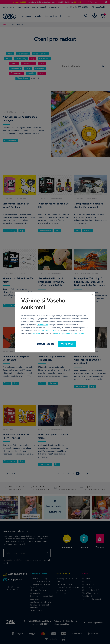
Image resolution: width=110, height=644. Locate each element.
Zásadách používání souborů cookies (69, 333)
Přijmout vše (43, 325)
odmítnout (36, 333)
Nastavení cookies (49, 330)
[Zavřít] (93, 294)
